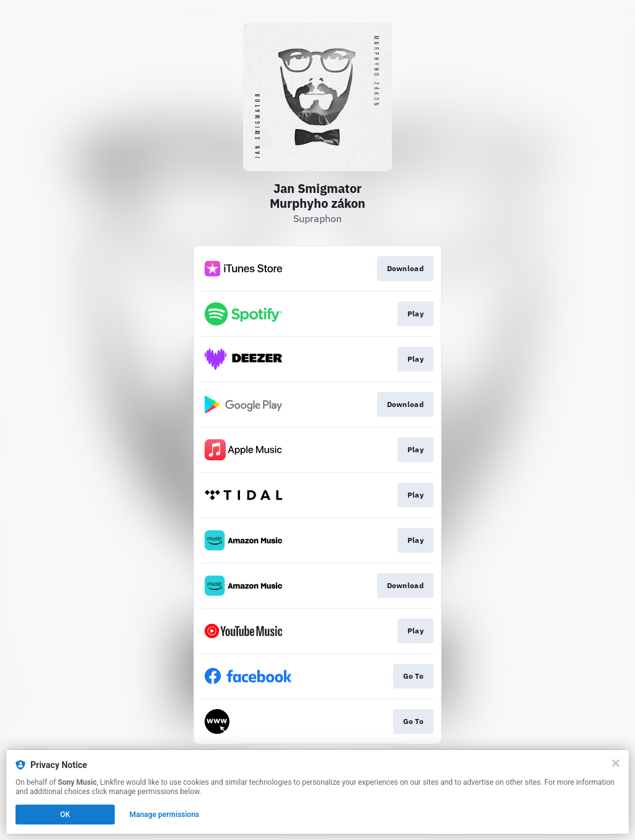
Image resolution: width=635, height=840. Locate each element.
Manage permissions (165, 815)
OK (65, 815)
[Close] (616, 763)
